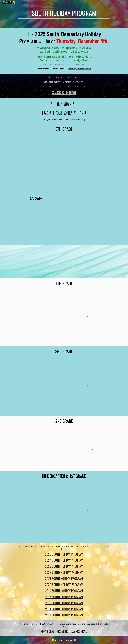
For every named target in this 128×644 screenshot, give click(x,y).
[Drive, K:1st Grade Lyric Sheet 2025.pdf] (40, 511)
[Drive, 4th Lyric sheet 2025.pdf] (40, 317)
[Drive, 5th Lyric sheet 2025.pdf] (40, 163)
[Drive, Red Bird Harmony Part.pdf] (84, 219)
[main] (64, 14)
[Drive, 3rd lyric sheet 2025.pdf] (40, 386)
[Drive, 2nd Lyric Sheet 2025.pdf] (44, 449)
